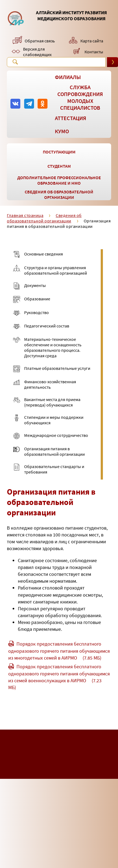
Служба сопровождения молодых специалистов (80, 97)
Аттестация (71, 118)
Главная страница (25, 215)
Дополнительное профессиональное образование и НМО (59, 180)
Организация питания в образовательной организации (59, 223)
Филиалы (68, 77)
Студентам (59, 166)
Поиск (15, 62)
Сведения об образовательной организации (59, 194)
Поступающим (59, 152)
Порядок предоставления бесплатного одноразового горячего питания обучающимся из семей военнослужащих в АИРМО (59, 677)
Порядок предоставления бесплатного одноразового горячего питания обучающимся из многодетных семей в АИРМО (59, 651)
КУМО (62, 131)
